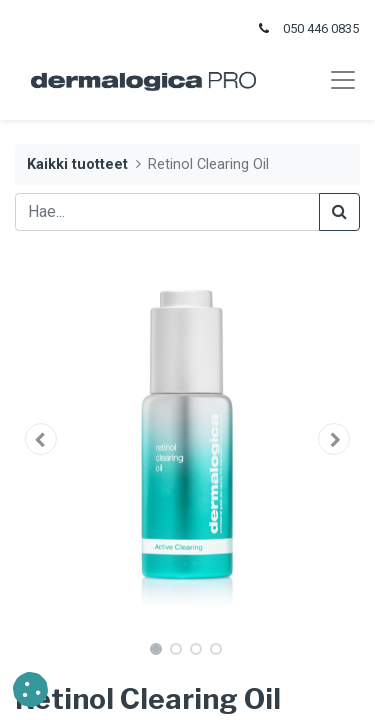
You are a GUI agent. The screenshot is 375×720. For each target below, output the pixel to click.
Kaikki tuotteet (77, 164)
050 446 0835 (321, 28)
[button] (41, 439)
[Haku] (339, 212)
